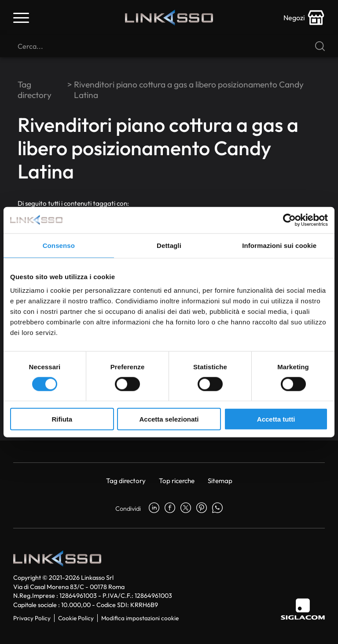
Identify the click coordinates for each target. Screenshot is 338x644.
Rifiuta (62, 419)
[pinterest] (202, 509)
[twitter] (186, 509)
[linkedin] (154, 509)
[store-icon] (304, 18)
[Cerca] (169, 46)
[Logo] (169, 18)
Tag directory (35, 90)
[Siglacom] (303, 609)
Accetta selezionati (169, 419)
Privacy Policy (32, 618)
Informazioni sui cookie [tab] (279, 245)
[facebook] (170, 509)
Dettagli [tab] (169, 245)
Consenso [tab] (59, 245)
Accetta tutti (276, 419)
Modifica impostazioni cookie (140, 618)
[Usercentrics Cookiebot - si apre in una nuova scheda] (289, 220)
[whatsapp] (217, 509)
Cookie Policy (76, 618)
